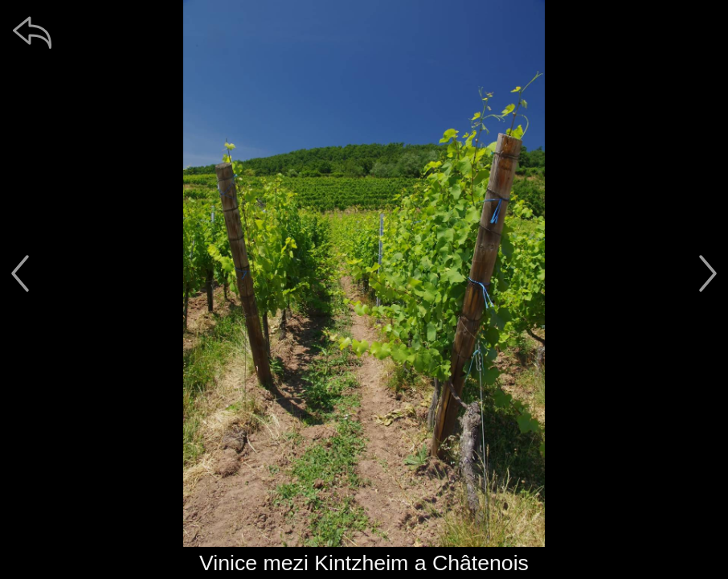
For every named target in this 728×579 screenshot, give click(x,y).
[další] (708, 273)
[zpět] (32, 32)
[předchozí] (20, 273)
